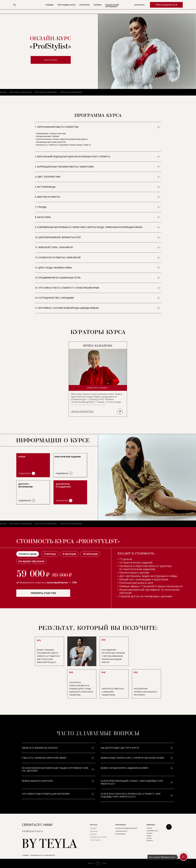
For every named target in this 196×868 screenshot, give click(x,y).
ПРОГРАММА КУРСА (152, 831)
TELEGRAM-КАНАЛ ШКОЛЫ (98, 837)
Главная (149, 828)
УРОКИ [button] (22, 457)
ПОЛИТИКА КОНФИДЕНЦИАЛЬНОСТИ (126, 828)
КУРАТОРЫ (150, 833)
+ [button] (34, 473)
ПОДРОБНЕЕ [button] (62, 473)
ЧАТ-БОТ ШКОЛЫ (95, 840)
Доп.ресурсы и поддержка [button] (63, 485)
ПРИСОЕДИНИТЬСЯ (166, 5)
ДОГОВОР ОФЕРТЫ (121, 834)
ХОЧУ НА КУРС (51, 60)
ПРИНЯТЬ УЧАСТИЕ (43, 593)
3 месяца (50, 554)
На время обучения (31, 561)
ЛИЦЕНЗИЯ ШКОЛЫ (121, 831)
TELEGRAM (93, 828)
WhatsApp (93, 834)
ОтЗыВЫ (149, 838)
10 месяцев (90, 554)
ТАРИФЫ (149, 836)
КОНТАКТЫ (150, 841)
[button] (82, 411)
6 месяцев (69, 554)
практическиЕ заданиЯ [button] (68, 457)
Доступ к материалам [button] (26, 485)
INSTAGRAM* (94, 831)
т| (14, 5)
